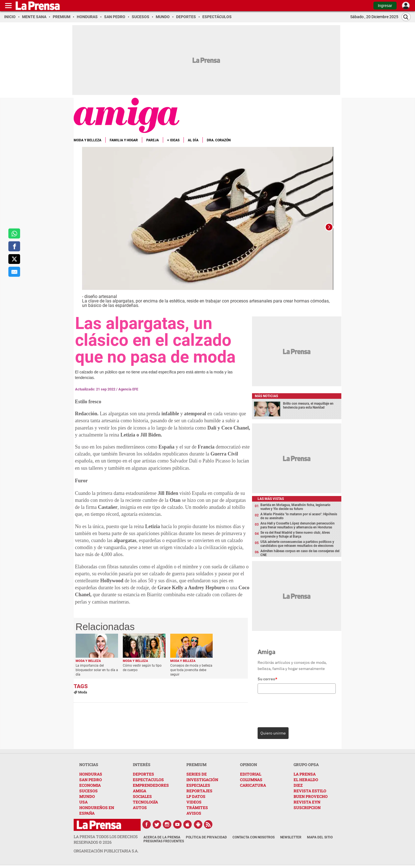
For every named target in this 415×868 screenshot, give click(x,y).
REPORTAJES (199, 791)
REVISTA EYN (307, 802)
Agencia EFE (128, 389)
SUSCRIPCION (307, 808)
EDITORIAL (251, 774)
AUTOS (140, 808)
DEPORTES (143, 774)
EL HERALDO (306, 780)
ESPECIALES (198, 785)
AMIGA (140, 791)
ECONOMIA (90, 785)
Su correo (268, 679)
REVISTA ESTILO (310, 791)
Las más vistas (271, 499)
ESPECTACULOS (148, 780)
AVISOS (194, 813)
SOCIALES (142, 796)
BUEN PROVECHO (311, 796)
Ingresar (385, 6)
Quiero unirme (273, 733)
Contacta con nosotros (254, 837)
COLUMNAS (251, 780)
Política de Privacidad (206, 837)
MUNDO (87, 796)
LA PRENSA (305, 774)
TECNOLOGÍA (145, 802)
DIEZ (298, 785)
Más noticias (266, 396)
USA (83, 802)
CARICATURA (253, 785)
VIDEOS (194, 802)
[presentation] (296, 709)
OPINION (249, 765)
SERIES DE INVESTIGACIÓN (202, 777)
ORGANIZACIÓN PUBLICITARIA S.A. (106, 851)
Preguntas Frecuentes (164, 841)
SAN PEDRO (91, 780)
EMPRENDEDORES (151, 785)
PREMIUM (196, 765)
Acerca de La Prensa (162, 837)
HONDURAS (91, 774)
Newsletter (291, 837)
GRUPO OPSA (306, 765)
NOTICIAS (89, 765)
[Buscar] (406, 17)
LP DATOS (196, 796)
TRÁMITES (197, 808)
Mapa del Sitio (320, 837)
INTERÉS (142, 765)
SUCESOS (88, 791)
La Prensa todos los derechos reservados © (106, 839)
